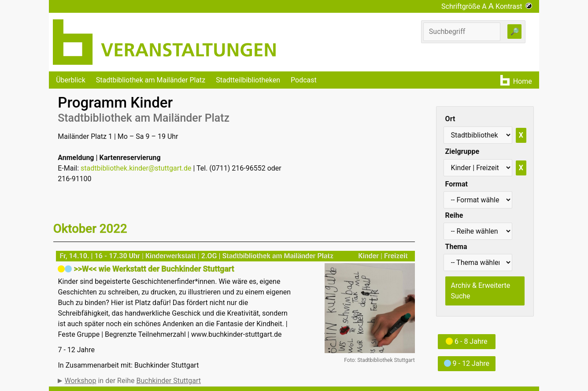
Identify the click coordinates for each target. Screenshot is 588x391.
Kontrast (514, 6)
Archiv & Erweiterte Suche (481, 291)
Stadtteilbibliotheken (248, 80)
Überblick (71, 80)
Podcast (304, 80)
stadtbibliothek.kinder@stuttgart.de (136, 168)
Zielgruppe (462, 151)
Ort (450, 119)
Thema (456, 247)
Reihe (454, 215)
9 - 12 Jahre (467, 363)
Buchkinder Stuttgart (169, 381)
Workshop (81, 381)
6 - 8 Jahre (466, 341)
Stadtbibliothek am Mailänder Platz (151, 80)
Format (457, 184)
